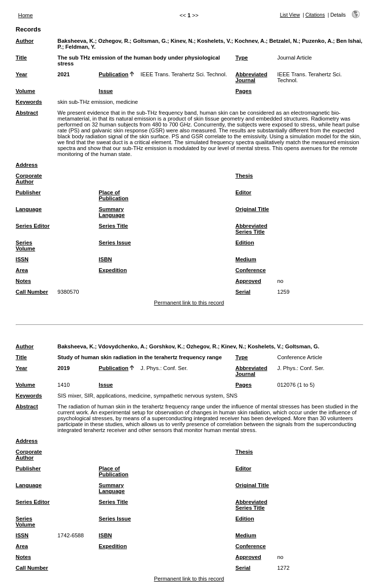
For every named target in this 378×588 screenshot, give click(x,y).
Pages (243, 91)
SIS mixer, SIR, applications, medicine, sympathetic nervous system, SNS (148, 396)
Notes (23, 281)
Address (27, 165)
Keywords (29, 102)
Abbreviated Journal (251, 77)
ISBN (106, 259)
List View (290, 15)
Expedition (113, 270)
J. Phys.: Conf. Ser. (164, 368)
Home (26, 15)
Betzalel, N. (284, 41)
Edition (245, 243)
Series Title (114, 226)
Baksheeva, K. (76, 41)
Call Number (32, 292)
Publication (114, 74)
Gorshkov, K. (166, 346)
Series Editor (33, 226)
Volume (26, 91)
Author (25, 41)
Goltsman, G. (150, 41)
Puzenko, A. (317, 41)
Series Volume (26, 246)
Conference (251, 270)
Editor (243, 192)
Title (21, 58)
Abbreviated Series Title (251, 229)
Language (29, 209)
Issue (106, 91)
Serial (243, 292)
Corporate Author (29, 179)
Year (22, 74)
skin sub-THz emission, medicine (98, 102)
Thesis (244, 176)
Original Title (252, 209)
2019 (64, 368)
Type (241, 58)
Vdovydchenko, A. (122, 346)
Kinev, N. (182, 41)
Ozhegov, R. (114, 41)
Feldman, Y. (80, 47)
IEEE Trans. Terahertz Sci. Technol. (184, 74)
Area (22, 270)
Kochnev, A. (250, 41)
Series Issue (115, 243)
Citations (315, 15)
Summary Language (112, 212)
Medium (246, 259)
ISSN (22, 259)
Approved (248, 281)
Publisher (28, 192)
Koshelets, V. (214, 41)
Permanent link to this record (189, 303)
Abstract (27, 113)
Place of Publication (114, 195)
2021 (64, 74)
